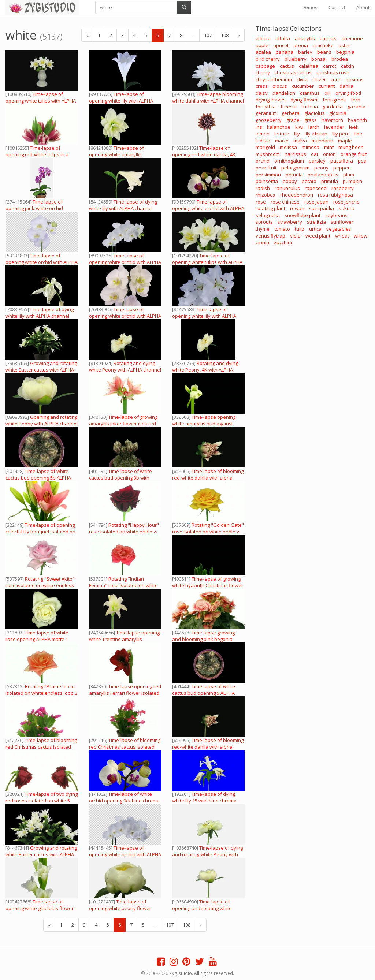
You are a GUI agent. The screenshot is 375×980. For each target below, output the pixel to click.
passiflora (342, 161)
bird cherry (268, 59)
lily (297, 134)
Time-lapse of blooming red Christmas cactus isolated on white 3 (41, 747)
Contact (337, 7)
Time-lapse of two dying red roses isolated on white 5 (42, 797)
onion (329, 154)
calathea (309, 66)
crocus (280, 86)
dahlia (346, 86)
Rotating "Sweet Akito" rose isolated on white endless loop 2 (40, 585)
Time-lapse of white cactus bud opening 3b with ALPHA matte (120, 478)
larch (314, 127)
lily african (316, 134)
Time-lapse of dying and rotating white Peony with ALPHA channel (207, 854)
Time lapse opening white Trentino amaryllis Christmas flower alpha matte (124, 639)
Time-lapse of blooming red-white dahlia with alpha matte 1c (208, 747)
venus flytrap (270, 236)
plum (349, 175)
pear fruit (266, 168)
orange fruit (354, 154)
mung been (351, 147)
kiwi (299, 127)
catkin (348, 66)
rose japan (316, 202)
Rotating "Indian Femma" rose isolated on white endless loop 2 (123, 585)
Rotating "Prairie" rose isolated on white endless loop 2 (41, 690)
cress (262, 86)
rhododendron (297, 195)
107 (208, 35)
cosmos (355, 79)
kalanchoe (279, 127)
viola (295, 236)
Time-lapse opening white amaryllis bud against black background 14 (204, 424)
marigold (265, 147)
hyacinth (357, 120)
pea (362, 161)
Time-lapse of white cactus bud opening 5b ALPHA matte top (38, 478)
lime (359, 134)
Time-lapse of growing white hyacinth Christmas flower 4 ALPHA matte (208, 585)
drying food (348, 93)
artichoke (323, 45)
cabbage (265, 66)
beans (324, 52)
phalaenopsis (323, 175)
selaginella (268, 215)
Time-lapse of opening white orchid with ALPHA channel (208, 208)
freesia (289, 107)
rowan (297, 208)
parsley (317, 161)
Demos (310, 7)
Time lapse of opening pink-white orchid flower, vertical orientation (35, 208)
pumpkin (352, 181)
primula (330, 181)
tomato (282, 229)
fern (356, 100)
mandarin (322, 141)
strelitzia (316, 222)
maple (345, 141)
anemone (352, 38)
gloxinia (338, 113)
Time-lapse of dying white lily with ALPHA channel (123, 205)
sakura (347, 208)
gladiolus (314, 113)
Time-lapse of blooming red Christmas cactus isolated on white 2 (125, 747)
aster (344, 45)
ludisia (263, 141)
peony (321, 168)
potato (309, 181)
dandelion (284, 93)
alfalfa (283, 38)
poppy (290, 181)
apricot (281, 45)
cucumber (303, 86)
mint (329, 147)
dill (328, 93)
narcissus (295, 154)
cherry (263, 72)
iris (259, 127)
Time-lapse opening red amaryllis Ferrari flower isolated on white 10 (125, 693)
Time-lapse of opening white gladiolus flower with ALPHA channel (40, 908)
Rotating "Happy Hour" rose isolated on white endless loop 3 (124, 532)
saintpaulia (322, 208)
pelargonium (295, 168)
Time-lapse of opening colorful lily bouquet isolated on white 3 (40, 532)
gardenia (333, 107)
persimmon (268, 175)
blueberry (296, 59)
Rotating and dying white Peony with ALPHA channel (125, 366)
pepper (341, 168)
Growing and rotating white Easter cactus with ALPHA (41, 366)
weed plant (318, 236)
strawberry (290, 222)
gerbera (291, 113)
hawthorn (332, 120)
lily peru (341, 134)
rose (261, 202)
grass (311, 120)
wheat (342, 236)
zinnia (262, 242)
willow (361, 236)
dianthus (310, 93)
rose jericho (346, 202)
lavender (334, 127)
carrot (330, 66)
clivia (302, 79)
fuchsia (310, 107)
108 (225, 35)
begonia (345, 52)
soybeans (336, 215)
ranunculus (287, 188)
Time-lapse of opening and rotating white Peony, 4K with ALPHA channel (205, 908)
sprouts (264, 222)
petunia (294, 175)
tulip (300, 229)
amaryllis (305, 38)
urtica (315, 229)
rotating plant (270, 208)
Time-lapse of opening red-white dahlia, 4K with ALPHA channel (204, 154)
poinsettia (267, 181)
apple (262, 45)
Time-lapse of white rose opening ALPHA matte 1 (37, 636)
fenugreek (334, 100)
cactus (287, 66)
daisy (262, 93)
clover (319, 79)
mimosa (311, 147)
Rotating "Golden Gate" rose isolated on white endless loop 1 (208, 532)
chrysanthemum (274, 79)
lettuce (282, 134)
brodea (340, 59)
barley (305, 52)
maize (282, 141)
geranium (266, 113)
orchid (263, 161)
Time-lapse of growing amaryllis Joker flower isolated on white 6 (123, 424)
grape (293, 120)
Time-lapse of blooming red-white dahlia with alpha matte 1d (208, 478)
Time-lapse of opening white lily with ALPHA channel (121, 101)
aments (328, 38)
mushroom (268, 154)
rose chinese (285, 202)
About (363, 7)
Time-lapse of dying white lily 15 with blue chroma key (204, 801)
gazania (357, 107)
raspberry (343, 188)
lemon (263, 134)
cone (336, 79)
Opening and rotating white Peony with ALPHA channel (42, 420)
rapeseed (316, 188)
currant (327, 86)
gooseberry (269, 120)
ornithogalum (289, 161)
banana (285, 52)
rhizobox (266, 195)
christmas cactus (293, 72)
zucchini (283, 242)
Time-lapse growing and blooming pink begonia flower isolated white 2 (203, 639)
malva (300, 141)
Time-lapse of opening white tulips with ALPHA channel (41, 101)
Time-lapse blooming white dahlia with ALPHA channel (208, 97)
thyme (263, 229)
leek (354, 127)
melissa (288, 147)
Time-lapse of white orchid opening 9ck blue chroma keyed (124, 801)
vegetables (339, 229)
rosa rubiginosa (335, 195)
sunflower (342, 222)
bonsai (319, 59)
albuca (263, 38)
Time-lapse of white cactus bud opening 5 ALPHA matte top (204, 693)
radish (263, 188)
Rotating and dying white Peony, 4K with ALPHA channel (205, 370)
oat (315, 154)
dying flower (304, 100)
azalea (263, 52)
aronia (301, 45)
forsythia (266, 107)
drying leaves (271, 100)
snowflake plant (302, 215)
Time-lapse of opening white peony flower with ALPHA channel (120, 908)
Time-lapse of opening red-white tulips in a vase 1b (37, 154)
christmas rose (333, 72)
